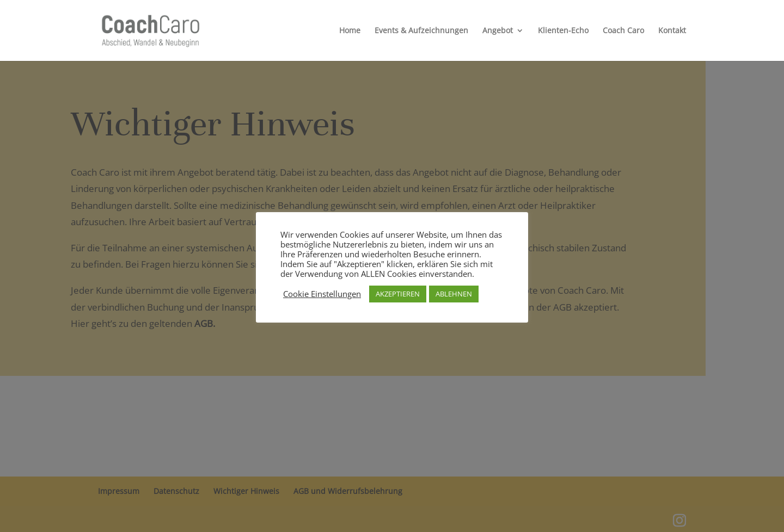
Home (350, 31)
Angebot (498, 31)
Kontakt (672, 31)
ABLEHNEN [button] (454, 294)
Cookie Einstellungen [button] (322, 294)
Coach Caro (623, 31)
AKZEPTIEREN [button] (398, 294)
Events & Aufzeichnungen (421, 31)
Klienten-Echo (563, 31)
